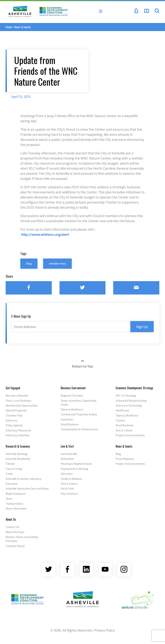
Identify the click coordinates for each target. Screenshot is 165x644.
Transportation (14, 504)
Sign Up (142, 327)
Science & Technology (129, 406)
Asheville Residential (18, 459)
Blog (29, 263)
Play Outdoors (69, 494)
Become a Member (17, 396)
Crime (9, 474)
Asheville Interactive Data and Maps (27, 489)
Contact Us (12, 527)
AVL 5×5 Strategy (126, 396)
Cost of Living (14, 469)
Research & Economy (18, 446)
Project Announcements (130, 435)
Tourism (120, 420)
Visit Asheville (69, 454)
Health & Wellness (71, 479)
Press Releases (125, 459)
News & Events (23, 27)
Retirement (67, 459)
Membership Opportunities (22, 406)
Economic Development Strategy (134, 388)
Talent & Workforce (72, 409)
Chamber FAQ (14, 415)
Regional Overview (72, 396)
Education (12, 484)
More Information (16, 509)
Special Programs (16, 410)
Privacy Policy (104, 630)
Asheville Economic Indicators (24, 479)
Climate (10, 464)
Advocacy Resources (18, 430)
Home (9, 27)
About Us (11, 519)
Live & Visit (67, 446)
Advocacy (12, 420)
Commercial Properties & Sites (79, 414)
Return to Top (82, 363)
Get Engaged (13, 388)
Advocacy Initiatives (18, 435)
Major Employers (16, 494)
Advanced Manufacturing (131, 401)
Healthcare (122, 410)
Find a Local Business (18, 401)
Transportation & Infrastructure (79, 429)
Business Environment (73, 388)
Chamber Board (15, 546)
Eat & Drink (67, 489)
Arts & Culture (124, 430)
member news (57, 263)
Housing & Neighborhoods (76, 464)
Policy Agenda (14, 425)
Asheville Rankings (17, 454)
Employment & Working (74, 469)
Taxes (9, 499)
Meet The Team (15, 532)
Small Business (70, 424)
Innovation (67, 419)
